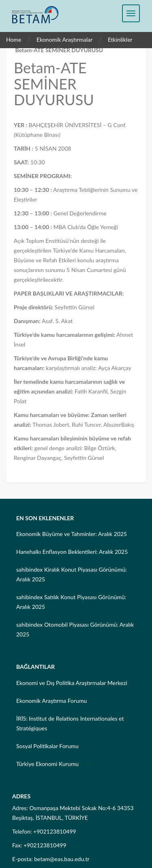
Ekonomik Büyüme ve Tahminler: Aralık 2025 (72, 534)
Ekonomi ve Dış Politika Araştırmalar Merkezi (72, 683)
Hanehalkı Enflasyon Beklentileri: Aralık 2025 (72, 552)
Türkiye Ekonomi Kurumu (47, 764)
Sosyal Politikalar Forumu (47, 746)
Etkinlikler (120, 39)
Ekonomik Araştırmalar (65, 39)
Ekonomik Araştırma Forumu (51, 701)
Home (14, 39)
